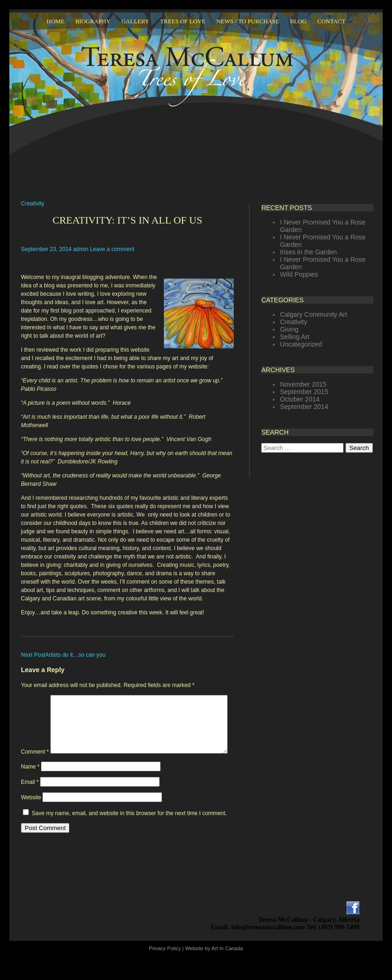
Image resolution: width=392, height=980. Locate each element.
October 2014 (300, 399)
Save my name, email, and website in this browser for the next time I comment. (129, 833)
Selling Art (294, 337)
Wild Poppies (299, 274)
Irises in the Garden (308, 252)
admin (81, 249)
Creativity (33, 204)
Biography (93, 21)
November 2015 (303, 384)
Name (30, 786)
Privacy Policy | (167, 968)
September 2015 (304, 392)
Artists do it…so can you (63, 655)
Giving (289, 329)
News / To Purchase (248, 21)
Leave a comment (112, 249)
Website (31, 817)
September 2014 (304, 407)
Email (30, 802)
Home (55, 21)
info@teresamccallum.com (268, 947)
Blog (298, 21)
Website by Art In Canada (214, 968)
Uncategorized (301, 344)
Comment (35, 699)
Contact (331, 21)
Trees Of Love (183, 21)
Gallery (135, 21)
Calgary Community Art (313, 314)
